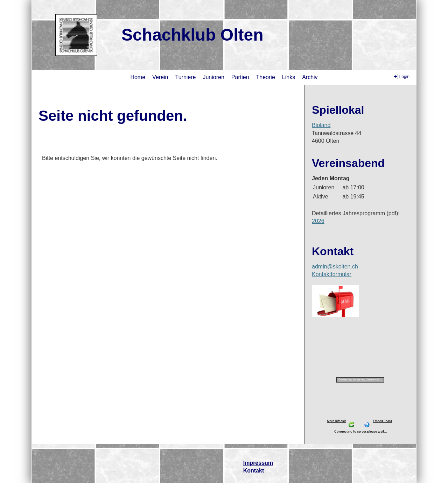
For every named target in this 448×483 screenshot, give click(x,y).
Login (401, 77)
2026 (318, 221)
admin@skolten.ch (335, 267)
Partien (240, 77)
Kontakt (254, 471)
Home (138, 77)
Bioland (321, 125)
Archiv (310, 77)
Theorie (266, 77)
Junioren (213, 77)
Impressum (258, 463)
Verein (160, 77)
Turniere (185, 77)
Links (289, 77)
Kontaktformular (332, 274)
